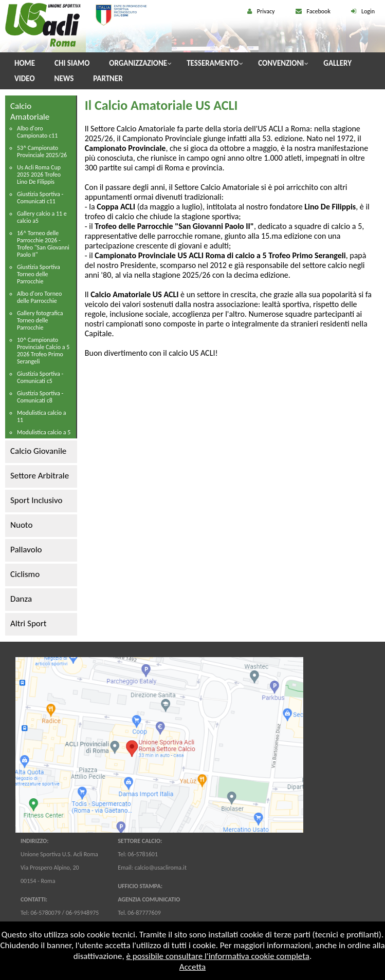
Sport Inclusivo (36, 500)
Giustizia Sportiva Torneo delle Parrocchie (39, 274)
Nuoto (21, 525)
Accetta (192, 967)
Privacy (266, 11)
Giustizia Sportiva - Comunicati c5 (40, 377)
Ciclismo (25, 574)
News (64, 79)
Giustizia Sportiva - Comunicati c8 (40, 397)
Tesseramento (213, 63)
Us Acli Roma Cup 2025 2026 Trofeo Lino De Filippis (39, 175)
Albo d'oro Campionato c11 (37, 132)
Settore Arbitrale (40, 476)
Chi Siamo (72, 63)
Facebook (319, 11)
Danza (21, 599)
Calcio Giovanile (38, 451)
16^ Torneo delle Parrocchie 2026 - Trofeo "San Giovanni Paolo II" (43, 244)
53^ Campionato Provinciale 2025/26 (42, 151)
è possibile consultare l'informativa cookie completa (217, 956)
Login (368, 11)
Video (25, 79)
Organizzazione (138, 63)
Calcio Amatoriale (30, 111)
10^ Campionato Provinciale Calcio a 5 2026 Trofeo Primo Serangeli (43, 351)
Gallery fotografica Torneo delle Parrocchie (40, 320)
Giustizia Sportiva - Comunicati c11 (40, 198)
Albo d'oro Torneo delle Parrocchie (39, 297)
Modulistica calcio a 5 (44, 432)
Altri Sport (28, 623)
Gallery (337, 63)
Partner (108, 79)
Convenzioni (281, 63)
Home (25, 63)
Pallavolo (26, 550)
